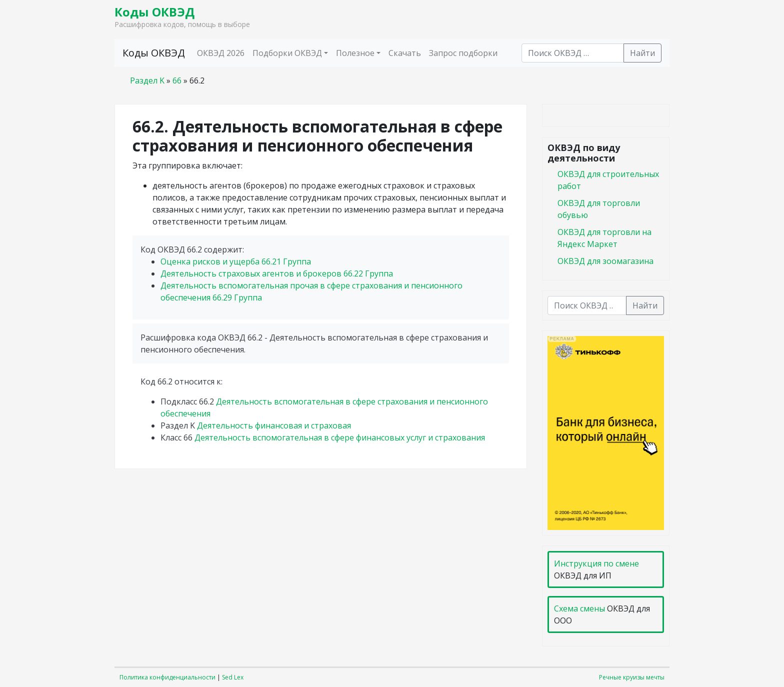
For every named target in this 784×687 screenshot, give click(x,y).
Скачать (405, 53)
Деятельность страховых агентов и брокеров (277, 273)
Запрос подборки (463, 53)
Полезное (355, 53)
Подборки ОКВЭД (287, 53)
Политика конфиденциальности (167, 677)
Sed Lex (233, 677)
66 (177, 80)
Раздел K (147, 80)
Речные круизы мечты (632, 677)
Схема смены (579, 608)
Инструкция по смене (596, 563)
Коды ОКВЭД (154, 12)
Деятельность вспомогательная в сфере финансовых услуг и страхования (340, 437)
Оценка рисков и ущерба (236, 261)
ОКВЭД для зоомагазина (605, 261)
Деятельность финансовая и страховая (274, 425)
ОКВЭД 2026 (221, 53)
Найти (642, 53)
